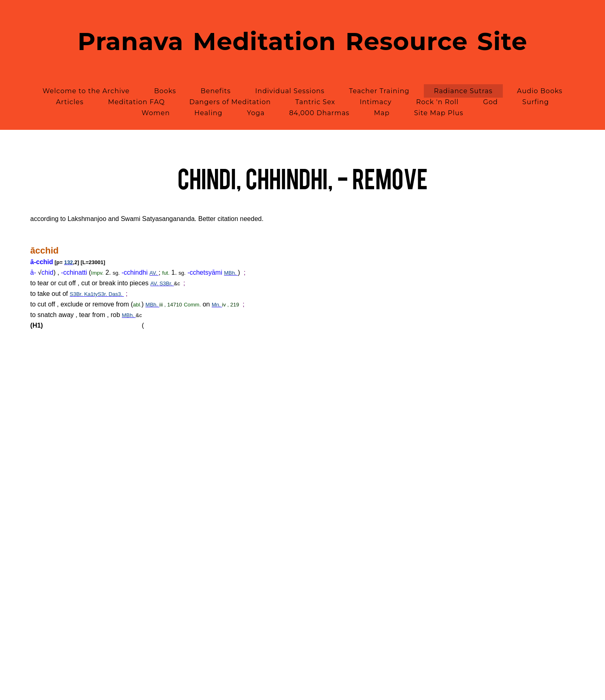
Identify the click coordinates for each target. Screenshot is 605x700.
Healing (208, 113)
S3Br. (167, 283)
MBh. (231, 273)
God (491, 102)
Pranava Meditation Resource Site (303, 41)
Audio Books (540, 91)
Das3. (116, 294)
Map (382, 113)
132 (68, 262)
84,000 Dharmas (319, 113)
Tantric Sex (315, 102)
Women (156, 113)
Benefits (216, 91)
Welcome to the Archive (86, 91)
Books (165, 91)
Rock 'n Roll (437, 102)
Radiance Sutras (463, 91)
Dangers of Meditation (230, 102)
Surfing (536, 102)
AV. (154, 273)
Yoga (256, 113)
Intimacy (375, 102)
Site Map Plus (439, 113)
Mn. (217, 305)
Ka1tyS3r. (96, 294)
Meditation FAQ (136, 102)
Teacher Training (379, 91)
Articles (70, 102)
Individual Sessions (290, 91)
